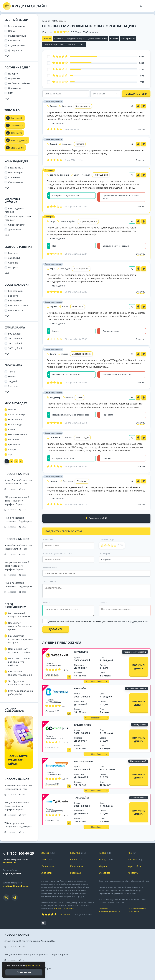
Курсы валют (49, 866)
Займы (47, 38)
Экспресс (13, 267)
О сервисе (105, 873)
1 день (12, 372)
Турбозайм (81, 798)
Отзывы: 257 (52, 675)
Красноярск (14, 444)
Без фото (13, 296)
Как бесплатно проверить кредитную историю (21, 639)
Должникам (15, 230)
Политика (111, 910)
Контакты (133, 873)
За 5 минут (14, 258)
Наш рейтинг (64, 915)
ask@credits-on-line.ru (16, 886)
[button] (96, 681)
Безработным (16, 168)
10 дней (12, 381)
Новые (12, 31)
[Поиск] (141, 6)
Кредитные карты (76, 38)
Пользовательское (140, 910)
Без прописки (16, 310)
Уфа (10, 454)
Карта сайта (134, 866)
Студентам (14, 177)
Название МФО (51, 567)
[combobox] (66, 94)
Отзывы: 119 (52, 747)
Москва (12, 410)
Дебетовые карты (98, 38)
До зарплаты (15, 50)
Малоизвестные (17, 36)
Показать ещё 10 (96, 518)
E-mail (58, 553)
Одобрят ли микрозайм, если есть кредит (20, 626)
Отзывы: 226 (52, 711)
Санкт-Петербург (17, 415)
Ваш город (105, 553)
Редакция (75, 873)
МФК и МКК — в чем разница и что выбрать (19, 662)
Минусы (103, 602)
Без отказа (14, 40)
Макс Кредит (82, 437)
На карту (13, 74)
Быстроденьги (83, 106)
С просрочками (17, 225)
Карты (102, 853)
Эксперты (47, 873)
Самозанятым (16, 182)
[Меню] (149, 6)
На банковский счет (19, 83)
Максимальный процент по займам (19, 615)
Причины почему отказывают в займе (19, 650)
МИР (11, 93)
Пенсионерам (16, 172)
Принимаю (24, 972)
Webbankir (82, 481)
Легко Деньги (101, 175)
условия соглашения (64, 908)
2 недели (13, 386)
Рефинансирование (54, 44)
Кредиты (59, 38)
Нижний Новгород (18, 434)
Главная (46, 21)
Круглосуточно (16, 45)
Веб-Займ (80, 688)
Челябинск (14, 439)
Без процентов (16, 26)
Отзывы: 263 (52, 820)
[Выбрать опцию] (96, 621)
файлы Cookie (33, 965)
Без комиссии (16, 291)
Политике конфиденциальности (132, 621)
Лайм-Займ (17, 148)
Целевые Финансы (81, 354)
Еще (7, 56)
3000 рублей (15, 348)
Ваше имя (48, 540)
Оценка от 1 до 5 (108, 540)
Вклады (114, 38)
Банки (74, 859)
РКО (82, 44)
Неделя (12, 376)
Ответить (141, 129)
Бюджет (80, 144)
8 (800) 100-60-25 (20, 853)
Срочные (13, 263)
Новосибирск (15, 420)
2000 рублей (15, 343)
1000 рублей (15, 338)
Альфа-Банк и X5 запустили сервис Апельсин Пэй (30, 941)
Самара (12, 449)
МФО (54, 21)
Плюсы (47, 602)
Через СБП (14, 78)
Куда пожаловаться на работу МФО (21, 692)
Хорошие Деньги (88, 221)
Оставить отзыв (136, 94)
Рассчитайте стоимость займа (18, 760)
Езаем (79, 397)
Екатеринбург (15, 425)
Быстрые (13, 253)
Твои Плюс (78, 306)
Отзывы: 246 (52, 784)
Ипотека (72, 44)
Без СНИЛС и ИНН (18, 305)
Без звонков (15, 301)
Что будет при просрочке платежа (19, 683)
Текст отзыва (49, 581)
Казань (12, 429)
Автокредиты (128, 38)
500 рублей (14, 334)
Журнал (103, 866)
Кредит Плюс (83, 725)
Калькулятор (77, 866)
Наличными (15, 88)
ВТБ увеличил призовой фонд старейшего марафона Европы (17, 501)
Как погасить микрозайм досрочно (20, 673)
